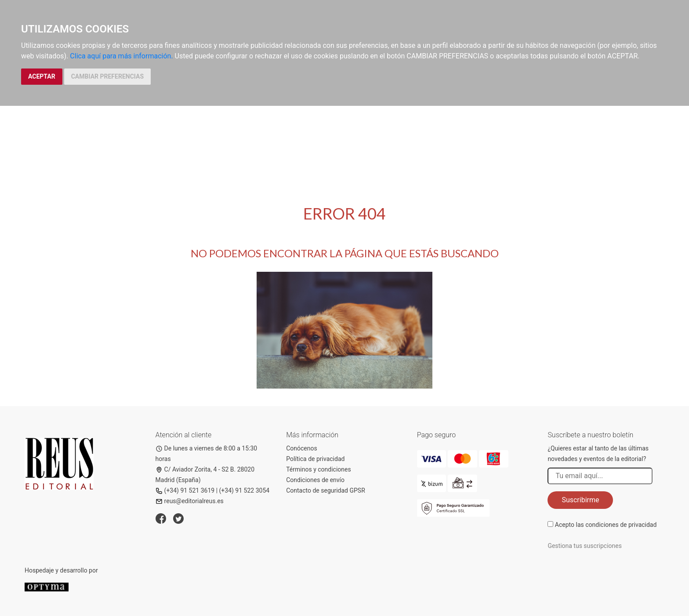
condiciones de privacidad (621, 525)
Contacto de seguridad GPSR (326, 490)
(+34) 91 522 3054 (245, 490)
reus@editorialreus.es (190, 501)
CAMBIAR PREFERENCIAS (107, 76)
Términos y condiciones (318, 469)
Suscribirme (580, 500)
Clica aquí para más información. (121, 56)
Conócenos (302, 448)
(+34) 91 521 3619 (185, 490)
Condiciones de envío (315, 480)
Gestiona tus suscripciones (585, 546)
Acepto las (606, 525)
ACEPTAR (42, 76)
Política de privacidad (315, 459)
